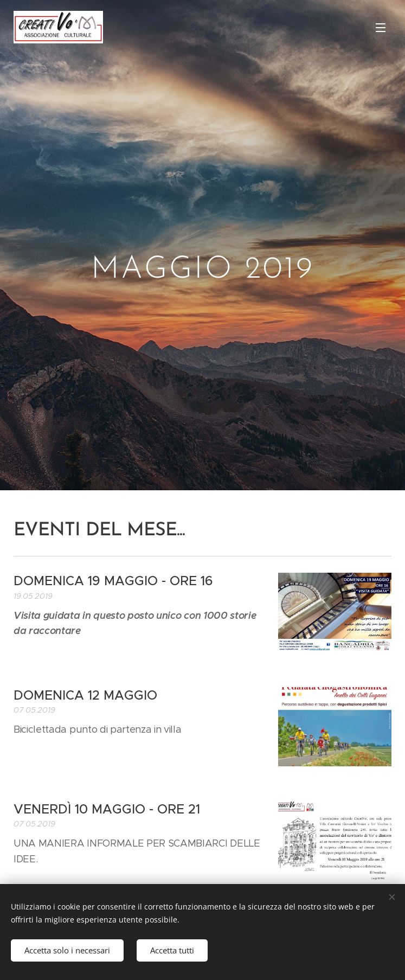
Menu (381, 28)
